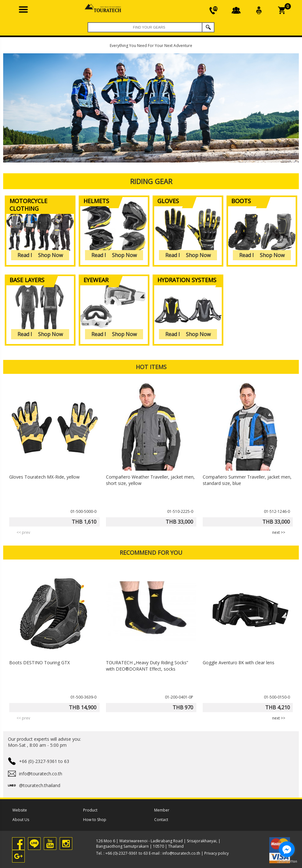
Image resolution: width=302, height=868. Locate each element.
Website (20, 810)
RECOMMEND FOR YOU (151, 553)
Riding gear (151, 181)
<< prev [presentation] (23, 532)
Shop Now (50, 255)
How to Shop (95, 820)
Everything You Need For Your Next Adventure (151, 46)
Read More (30, 255)
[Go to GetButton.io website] (287, 861)
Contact (161, 820)
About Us (21, 820)
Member (162, 810)
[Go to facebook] (287, 849)
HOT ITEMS (151, 367)
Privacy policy (217, 853)
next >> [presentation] (279, 532)
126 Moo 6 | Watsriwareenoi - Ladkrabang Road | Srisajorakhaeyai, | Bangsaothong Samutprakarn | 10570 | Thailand (158, 844)
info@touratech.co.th (181, 853)
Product (90, 810)
